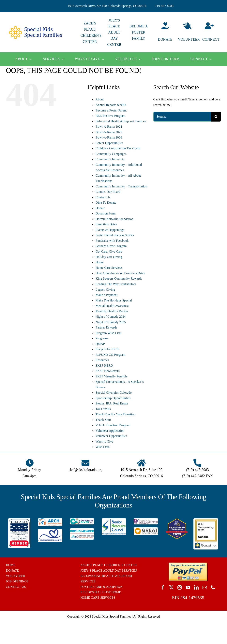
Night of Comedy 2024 (111, 317)
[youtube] (188, 587)
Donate (100, 208)
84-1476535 (194, 598)
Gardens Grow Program (111, 246)
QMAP (100, 344)
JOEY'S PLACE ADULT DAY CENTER (114, 33)
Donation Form (106, 213)
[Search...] (182, 117)
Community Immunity (110, 159)
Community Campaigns (111, 154)
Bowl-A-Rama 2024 (109, 127)
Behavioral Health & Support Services (121, 121)
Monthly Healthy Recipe (112, 311)
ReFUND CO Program (110, 355)
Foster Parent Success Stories (115, 235)
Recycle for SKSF (107, 349)
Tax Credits (103, 409)
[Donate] (163, 32)
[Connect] (212, 32)
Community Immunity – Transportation (121, 186)
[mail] (205, 587)
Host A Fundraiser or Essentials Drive (120, 273)
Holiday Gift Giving (109, 257)
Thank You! (103, 420)
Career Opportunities (109, 143)
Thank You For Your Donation (115, 414)
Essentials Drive (106, 224)
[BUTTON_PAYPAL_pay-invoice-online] (188, 564)
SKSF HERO (104, 366)
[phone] (213, 587)
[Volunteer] (187, 32)
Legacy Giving (105, 290)
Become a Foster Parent (111, 110)
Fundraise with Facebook (112, 241)
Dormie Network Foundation (114, 219)
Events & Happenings (110, 230)
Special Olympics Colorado (114, 393)
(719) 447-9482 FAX (197, 476)
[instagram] (180, 587)
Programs (102, 338)
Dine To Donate (106, 203)
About (100, 99)
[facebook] (163, 587)
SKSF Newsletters (108, 371)
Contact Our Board (108, 192)
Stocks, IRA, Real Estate (112, 403)
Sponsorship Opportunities (113, 398)
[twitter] (171, 587)
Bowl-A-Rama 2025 (109, 132)
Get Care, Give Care (109, 251)
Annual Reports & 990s (111, 105)
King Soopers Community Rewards (119, 278)
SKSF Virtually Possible (112, 376)
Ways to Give (104, 441)
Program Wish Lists (108, 333)
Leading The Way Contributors (116, 284)
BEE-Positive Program (110, 116)
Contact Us (103, 197)
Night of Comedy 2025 (111, 322)
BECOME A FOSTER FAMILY (138, 32)
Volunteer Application (110, 431)
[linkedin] (196, 587)
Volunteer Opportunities (111, 436)
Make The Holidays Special (114, 300)
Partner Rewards (106, 327)
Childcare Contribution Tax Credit (118, 148)
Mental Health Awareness (112, 306)
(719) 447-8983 (197, 470)
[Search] (216, 117)
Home (99, 262)
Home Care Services (109, 268)
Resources (102, 360)
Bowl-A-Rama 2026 (109, 137)
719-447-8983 (164, 6)
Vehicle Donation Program (113, 425)
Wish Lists (103, 447)
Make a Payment (106, 295)
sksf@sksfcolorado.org (86, 470)
